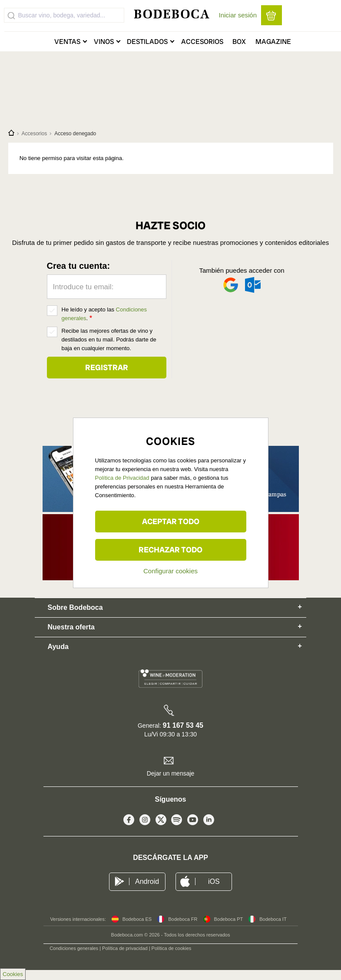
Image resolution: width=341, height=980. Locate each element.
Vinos (104, 42)
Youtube (193, 822)
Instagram (145, 822)
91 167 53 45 (183, 725)
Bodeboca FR (183, 919)
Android (147, 881)
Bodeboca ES (137, 919)
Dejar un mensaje (171, 773)
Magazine (273, 42)
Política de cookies (172, 948)
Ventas (67, 42)
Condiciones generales (74, 948)
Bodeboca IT (273, 919)
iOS (214, 881)
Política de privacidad (125, 948)
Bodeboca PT (229, 919)
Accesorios (202, 42)
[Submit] (11, 15)
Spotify (177, 822)
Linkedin (209, 822)
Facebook (129, 822)
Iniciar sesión (238, 15)
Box (239, 42)
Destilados (147, 42)
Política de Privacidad (122, 478)
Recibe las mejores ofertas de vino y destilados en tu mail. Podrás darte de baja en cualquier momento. (109, 339)
